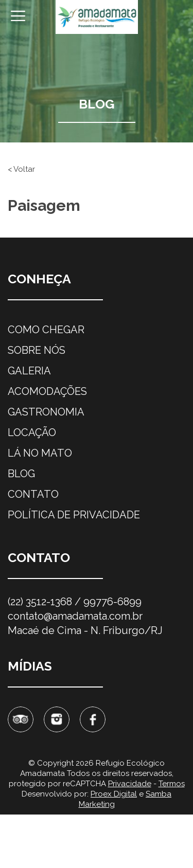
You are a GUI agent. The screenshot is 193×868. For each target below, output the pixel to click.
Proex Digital (114, 794)
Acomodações (47, 391)
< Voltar (21, 169)
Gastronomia (46, 412)
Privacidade (130, 784)
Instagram (57, 719)
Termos (172, 784)
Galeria (29, 371)
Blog (21, 474)
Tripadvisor (21, 719)
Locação (32, 432)
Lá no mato (40, 453)
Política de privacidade (74, 515)
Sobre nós (37, 350)
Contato (33, 494)
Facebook (93, 719)
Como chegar (46, 330)
